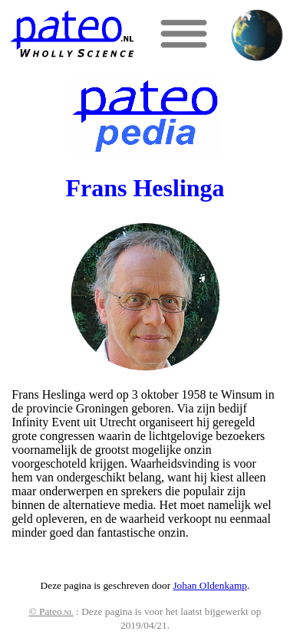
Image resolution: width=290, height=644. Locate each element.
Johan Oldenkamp (210, 585)
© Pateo (51, 611)
